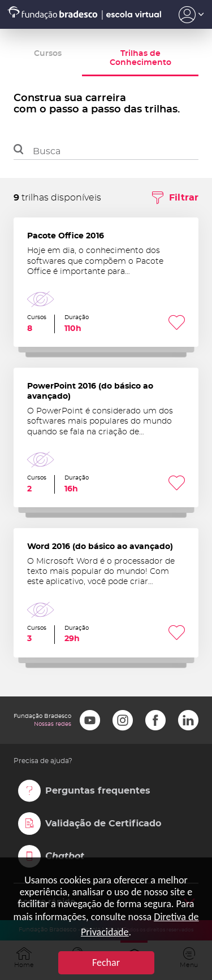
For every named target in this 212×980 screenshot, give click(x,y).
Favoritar (177, 324)
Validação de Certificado (103, 824)
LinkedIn (188, 720)
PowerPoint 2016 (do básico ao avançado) (106, 437)
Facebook (155, 720)
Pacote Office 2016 (106, 282)
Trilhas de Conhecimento (140, 58)
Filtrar (184, 198)
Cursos (48, 54)
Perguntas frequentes (98, 791)
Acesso (191, 15)
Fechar (106, 962)
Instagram (123, 720)
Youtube (90, 720)
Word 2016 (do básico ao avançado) (106, 593)
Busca (47, 151)
